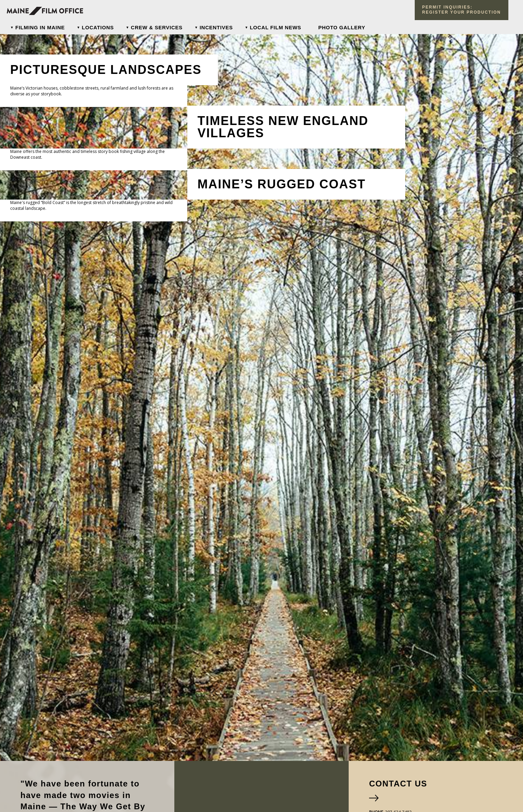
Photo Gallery (342, 27)
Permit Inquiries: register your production (462, 10)
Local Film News (276, 27)
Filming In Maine (40, 27)
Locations (98, 27)
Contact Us (398, 784)
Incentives (216, 27)
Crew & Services (157, 27)
